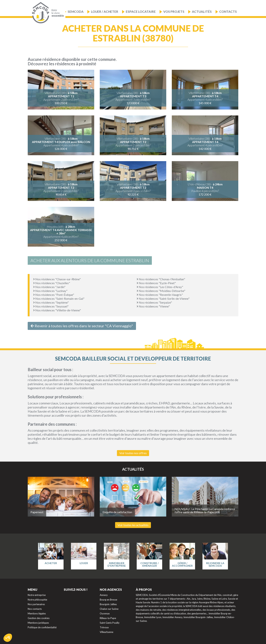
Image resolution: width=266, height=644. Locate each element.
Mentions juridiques (38, 623)
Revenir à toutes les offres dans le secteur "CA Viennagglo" (82, 326)
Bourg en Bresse (108, 600)
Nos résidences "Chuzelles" (52, 283)
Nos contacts (35, 609)
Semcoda (76, 12)
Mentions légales (37, 613)
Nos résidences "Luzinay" (50, 291)
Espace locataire (141, 12)
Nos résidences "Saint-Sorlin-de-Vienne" (163, 299)
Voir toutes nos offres (133, 453)
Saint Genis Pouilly (110, 623)
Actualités (202, 12)
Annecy (104, 595)
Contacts (228, 12)
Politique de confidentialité (42, 627)
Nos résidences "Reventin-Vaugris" (160, 295)
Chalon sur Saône (109, 609)
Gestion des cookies (39, 618)
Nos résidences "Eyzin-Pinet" (156, 283)
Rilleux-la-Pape (108, 618)
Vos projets (174, 12)
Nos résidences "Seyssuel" (51, 306)
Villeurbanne (106, 632)
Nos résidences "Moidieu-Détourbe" (161, 291)
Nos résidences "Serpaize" (154, 302)
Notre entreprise (37, 595)
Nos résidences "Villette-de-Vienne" (57, 310)
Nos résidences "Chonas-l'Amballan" (161, 279)
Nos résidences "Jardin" (49, 287)
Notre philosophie (37, 600)
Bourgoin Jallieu (108, 604)
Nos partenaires (36, 604)
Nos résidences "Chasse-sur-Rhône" (57, 279)
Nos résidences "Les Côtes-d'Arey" (160, 287)
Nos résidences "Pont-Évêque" (54, 295)
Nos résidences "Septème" (51, 302)
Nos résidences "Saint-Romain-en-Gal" (59, 299)
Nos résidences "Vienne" (153, 306)
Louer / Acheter (105, 12)
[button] (8, 638)
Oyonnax (105, 613)
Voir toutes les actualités (133, 525)
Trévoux (104, 627)
